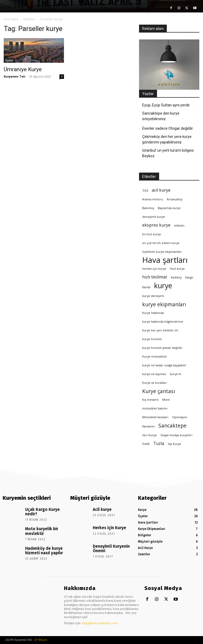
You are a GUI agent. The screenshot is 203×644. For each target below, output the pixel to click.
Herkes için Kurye (106, 527)
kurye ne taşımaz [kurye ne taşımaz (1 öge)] (154, 374)
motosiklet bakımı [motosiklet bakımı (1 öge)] (155, 408)
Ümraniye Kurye (23, 69)
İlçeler (9, 60)
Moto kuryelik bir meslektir (38, 529)
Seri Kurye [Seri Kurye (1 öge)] (149, 435)
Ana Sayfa (11, 19)
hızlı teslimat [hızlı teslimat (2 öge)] (155, 277)
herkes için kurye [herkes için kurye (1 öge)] (154, 269)
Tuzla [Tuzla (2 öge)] (159, 443)
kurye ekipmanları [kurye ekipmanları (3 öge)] (164, 304)
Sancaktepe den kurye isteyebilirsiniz (161, 116)
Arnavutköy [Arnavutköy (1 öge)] (175, 199)
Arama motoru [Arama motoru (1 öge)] (153, 199)
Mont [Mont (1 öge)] (166, 400)
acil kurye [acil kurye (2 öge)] (161, 190)
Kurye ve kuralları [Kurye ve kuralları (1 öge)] (154, 383)
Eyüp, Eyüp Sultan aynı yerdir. (166, 105)
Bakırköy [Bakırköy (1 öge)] (148, 208)
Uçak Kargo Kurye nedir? (44, 509)
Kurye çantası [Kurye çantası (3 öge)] (159, 391)
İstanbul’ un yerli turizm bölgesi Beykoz (168, 153)
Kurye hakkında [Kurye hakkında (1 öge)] (153, 313)
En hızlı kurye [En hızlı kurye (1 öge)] (152, 234)
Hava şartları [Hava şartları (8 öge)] (165, 260)
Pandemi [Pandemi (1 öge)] (148, 426)
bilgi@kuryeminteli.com (100, 623)
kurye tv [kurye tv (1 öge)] (176, 374)
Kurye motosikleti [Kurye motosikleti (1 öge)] (154, 357)
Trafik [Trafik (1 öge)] (146, 444)
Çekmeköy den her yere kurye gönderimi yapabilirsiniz (167, 139)
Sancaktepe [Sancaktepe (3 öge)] (172, 425)
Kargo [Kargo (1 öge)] (189, 277)
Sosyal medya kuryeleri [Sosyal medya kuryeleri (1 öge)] (176, 435)
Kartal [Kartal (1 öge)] (146, 287)
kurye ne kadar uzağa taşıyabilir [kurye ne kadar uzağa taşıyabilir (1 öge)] (164, 365)
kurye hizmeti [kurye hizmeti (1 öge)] (152, 339)
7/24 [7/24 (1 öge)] (145, 191)
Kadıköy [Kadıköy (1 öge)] (176, 277)
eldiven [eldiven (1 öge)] (179, 226)
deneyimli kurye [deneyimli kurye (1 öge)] (154, 217)
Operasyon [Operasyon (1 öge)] (180, 417)
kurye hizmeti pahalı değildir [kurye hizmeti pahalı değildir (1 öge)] (162, 348)
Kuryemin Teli (15, 76)
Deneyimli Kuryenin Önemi (113, 546)
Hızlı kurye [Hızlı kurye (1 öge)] (177, 269)
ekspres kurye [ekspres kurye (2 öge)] (156, 225)
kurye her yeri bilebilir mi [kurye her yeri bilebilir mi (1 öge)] (160, 330)
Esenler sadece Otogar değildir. (168, 128)
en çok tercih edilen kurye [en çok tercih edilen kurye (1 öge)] (161, 243)
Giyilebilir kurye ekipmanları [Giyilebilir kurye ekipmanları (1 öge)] (162, 252)
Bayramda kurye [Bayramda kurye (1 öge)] (169, 208)
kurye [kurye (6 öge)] (163, 286)
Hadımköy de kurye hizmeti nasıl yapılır (41, 547)
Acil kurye (100, 509)
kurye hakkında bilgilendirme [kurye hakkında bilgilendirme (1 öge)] (163, 322)
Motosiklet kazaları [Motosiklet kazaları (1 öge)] (155, 417)
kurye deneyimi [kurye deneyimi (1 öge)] (153, 296)
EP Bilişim (41, 640)
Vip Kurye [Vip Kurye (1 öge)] (174, 444)
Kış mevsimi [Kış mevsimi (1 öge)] (150, 400)
